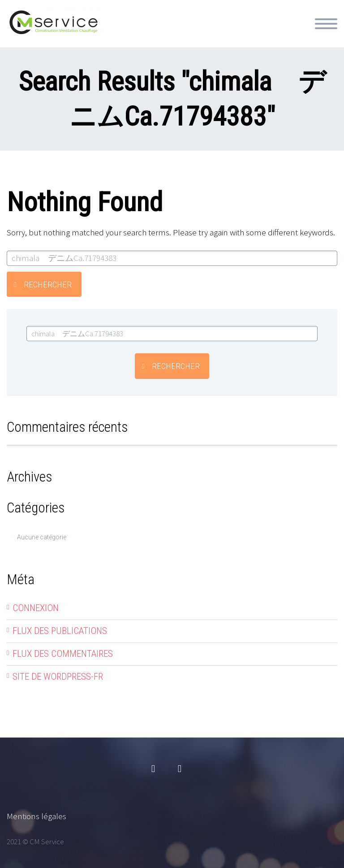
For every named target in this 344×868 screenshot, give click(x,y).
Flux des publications (60, 631)
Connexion (36, 608)
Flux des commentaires (63, 654)
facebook (153, 769)
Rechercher (48, 284)
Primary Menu (326, 24)
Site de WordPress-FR (58, 677)
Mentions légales (37, 816)
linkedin (180, 769)
